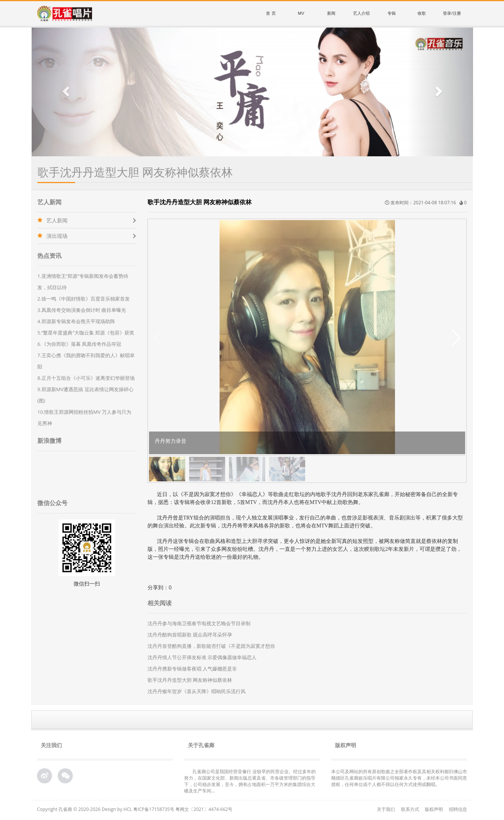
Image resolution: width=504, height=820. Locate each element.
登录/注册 (452, 13)
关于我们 (386, 809)
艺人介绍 (361, 13)
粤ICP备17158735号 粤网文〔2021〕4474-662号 (183, 809)
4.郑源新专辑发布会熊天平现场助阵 (76, 321)
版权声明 (434, 809)
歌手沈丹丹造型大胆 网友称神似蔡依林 (190, 680)
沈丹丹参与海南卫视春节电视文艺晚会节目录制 (199, 623)
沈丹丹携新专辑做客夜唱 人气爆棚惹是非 (192, 669)
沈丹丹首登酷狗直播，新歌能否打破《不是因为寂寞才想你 (211, 646)
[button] (65, 92)
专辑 (392, 13)
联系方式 (410, 809)
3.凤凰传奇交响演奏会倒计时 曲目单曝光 (82, 310)
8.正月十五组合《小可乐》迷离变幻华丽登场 (86, 378)
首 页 (271, 13)
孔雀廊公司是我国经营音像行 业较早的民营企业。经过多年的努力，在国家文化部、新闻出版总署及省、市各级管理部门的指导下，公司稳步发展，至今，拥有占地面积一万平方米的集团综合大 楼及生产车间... (250, 781)
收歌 (422, 13)
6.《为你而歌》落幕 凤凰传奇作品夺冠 (79, 344)
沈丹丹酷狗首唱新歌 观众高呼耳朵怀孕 (190, 635)
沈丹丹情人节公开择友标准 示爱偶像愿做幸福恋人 (202, 657)
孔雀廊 (65, 809)
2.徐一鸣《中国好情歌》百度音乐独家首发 (84, 299)
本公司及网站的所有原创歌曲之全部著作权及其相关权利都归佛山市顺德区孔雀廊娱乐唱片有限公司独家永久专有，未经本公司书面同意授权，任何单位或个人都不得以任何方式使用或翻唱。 (399, 778)
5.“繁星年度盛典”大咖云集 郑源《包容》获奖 (86, 333)
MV (301, 13)
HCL (128, 809)
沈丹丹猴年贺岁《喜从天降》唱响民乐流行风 (197, 691)
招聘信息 (458, 809)
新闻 (331, 13)
